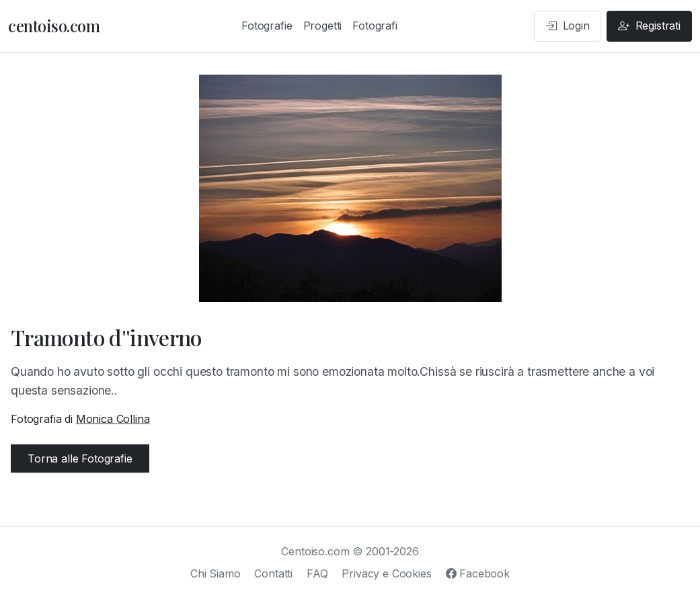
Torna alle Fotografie (80, 458)
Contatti (273, 573)
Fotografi (375, 26)
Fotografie (267, 26)
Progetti (323, 26)
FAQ (317, 573)
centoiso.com (54, 26)
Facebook (478, 573)
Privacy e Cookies (386, 573)
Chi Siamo (216, 573)
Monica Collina (113, 419)
